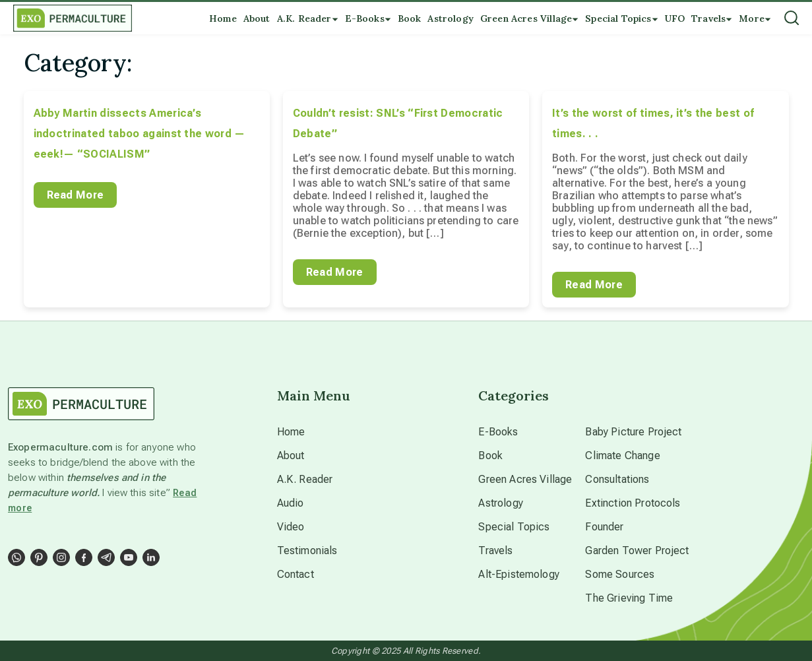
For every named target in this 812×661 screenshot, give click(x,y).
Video (291, 527)
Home (291, 432)
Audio (291, 503)
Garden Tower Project (637, 551)
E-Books (498, 432)
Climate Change (622, 456)
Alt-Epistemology (519, 574)
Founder (604, 527)
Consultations (617, 479)
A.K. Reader (305, 479)
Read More (76, 195)
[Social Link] (16, 557)
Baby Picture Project (633, 432)
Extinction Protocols (633, 503)
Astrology (500, 503)
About (291, 456)
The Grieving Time (629, 598)
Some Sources (620, 574)
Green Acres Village (525, 479)
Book (490, 456)
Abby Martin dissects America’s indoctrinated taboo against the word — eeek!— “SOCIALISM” (140, 134)
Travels (495, 551)
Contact (296, 574)
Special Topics (514, 527)
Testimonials (307, 551)
